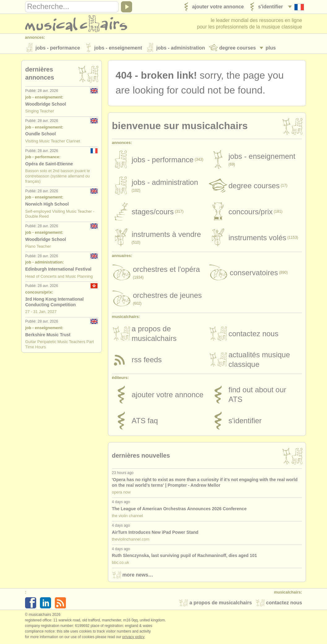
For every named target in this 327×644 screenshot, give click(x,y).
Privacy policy (133, 637)
